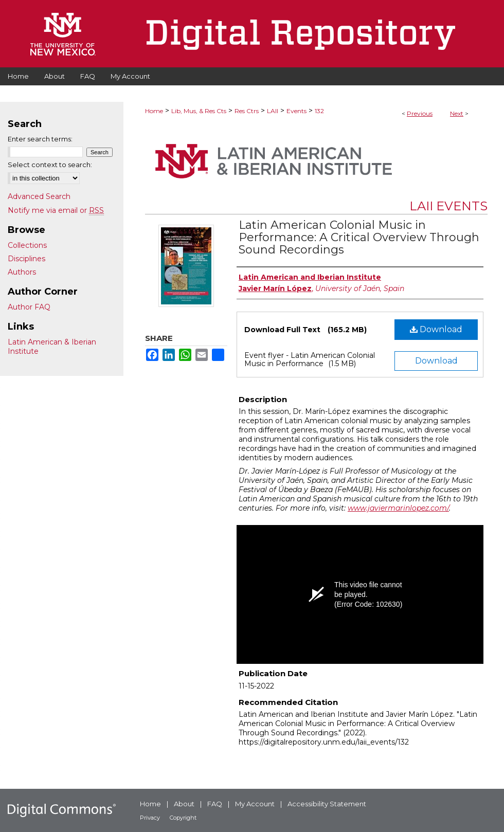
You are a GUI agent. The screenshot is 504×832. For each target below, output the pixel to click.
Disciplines (26, 259)
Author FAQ (29, 307)
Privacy (150, 818)
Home (154, 111)
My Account (255, 804)
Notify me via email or (56, 210)
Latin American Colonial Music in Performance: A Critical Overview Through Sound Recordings (359, 237)
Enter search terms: (40, 139)
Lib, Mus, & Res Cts (199, 111)
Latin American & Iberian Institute (52, 347)
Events (296, 111)
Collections (27, 245)
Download (436, 329)
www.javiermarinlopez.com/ (398, 508)
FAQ (215, 804)
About (184, 804)
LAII (273, 111)
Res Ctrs (247, 111)
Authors (22, 272)
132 (319, 111)
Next (457, 113)
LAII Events (448, 206)
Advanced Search (39, 196)
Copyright (183, 818)
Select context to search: (50, 165)
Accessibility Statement (327, 804)
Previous (420, 113)
